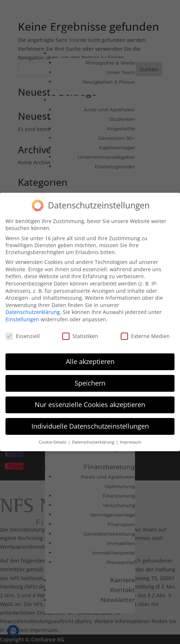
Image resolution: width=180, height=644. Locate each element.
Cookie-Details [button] (53, 441)
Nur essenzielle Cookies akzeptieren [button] (90, 404)
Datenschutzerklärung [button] (94, 441)
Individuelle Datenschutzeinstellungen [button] (90, 425)
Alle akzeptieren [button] (90, 361)
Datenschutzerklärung (33, 312)
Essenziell (23, 335)
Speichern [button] (90, 383)
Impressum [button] (131, 441)
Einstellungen (22, 319)
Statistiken (80, 335)
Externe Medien (145, 335)
